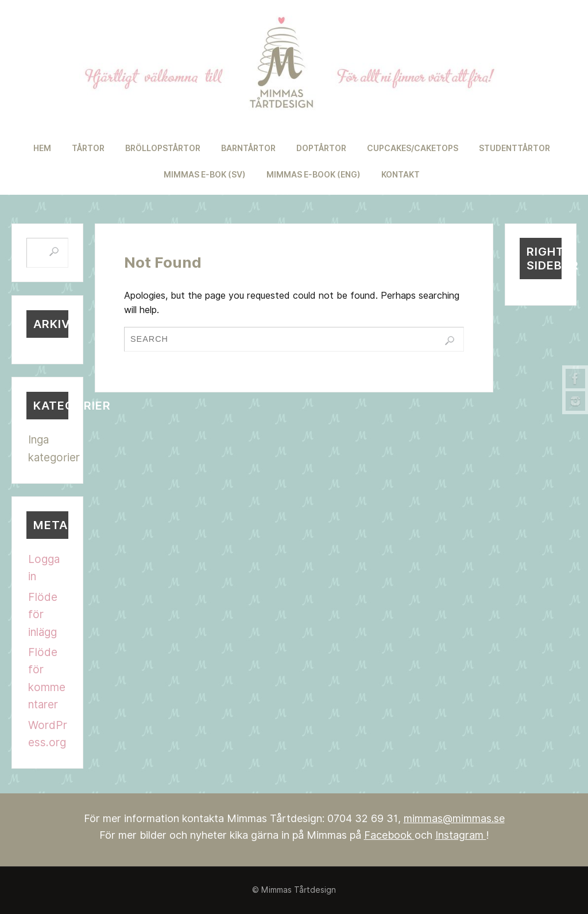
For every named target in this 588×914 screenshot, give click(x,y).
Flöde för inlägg (43, 614)
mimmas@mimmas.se (454, 818)
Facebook (389, 835)
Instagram (461, 835)
